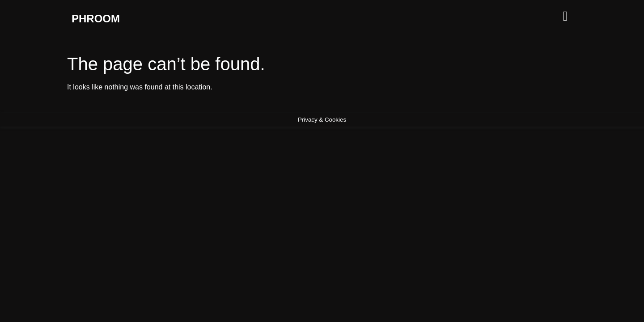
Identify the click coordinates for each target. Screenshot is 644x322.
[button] (492, 16)
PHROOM (96, 19)
